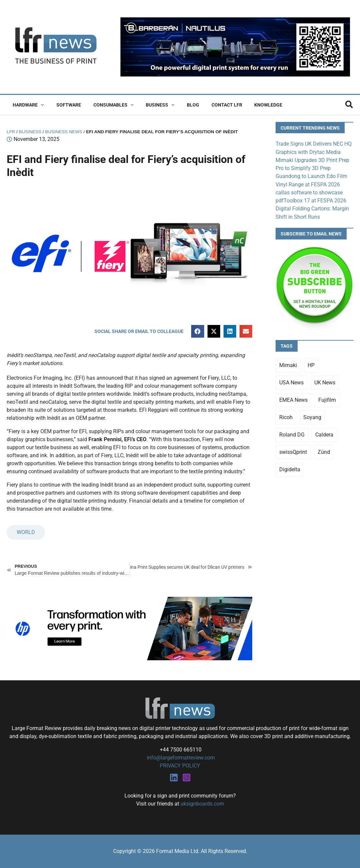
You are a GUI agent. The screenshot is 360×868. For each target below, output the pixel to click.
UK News (325, 382)
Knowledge (249, 105)
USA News (291, 382)
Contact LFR (210, 105)
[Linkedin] (174, 777)
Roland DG (292, 434)
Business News (65, 132)
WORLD (26, 533)
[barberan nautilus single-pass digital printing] (235, 47)
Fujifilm (327, 399)
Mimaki (288, 365)
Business (150, 105)
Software (64, 105)
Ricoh (286, 417)
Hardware (27, 105)
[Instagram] (187, 777)
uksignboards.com (202, 804)
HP (311, 365)
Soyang (312, 417)
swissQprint (293, 451)
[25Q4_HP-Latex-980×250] (129, 628)
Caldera (324, 434)
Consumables (106, 105)
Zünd (324, 451)
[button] (39, 105)
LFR (11, 132)
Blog (179, 105)
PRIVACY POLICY (180, 766)
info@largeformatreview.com (180, 758)
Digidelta (290, 469)
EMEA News (293, 399)
